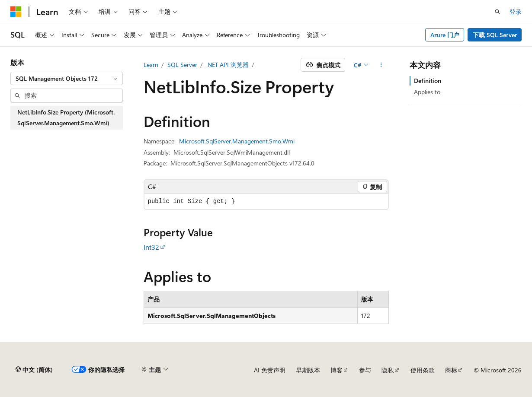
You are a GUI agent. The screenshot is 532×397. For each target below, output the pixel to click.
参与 (365, 370)
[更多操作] (381, 65)
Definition (428, 81)
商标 (451, 370)
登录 (516, 11)
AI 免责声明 (270, 370)
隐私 (388, 370)
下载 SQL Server (495, 35)
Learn (151, 65)
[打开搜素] (497, 12)
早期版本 (308, 370)
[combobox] (67, 79)
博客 (337, 370)
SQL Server (182, 65)
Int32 (151, 247)
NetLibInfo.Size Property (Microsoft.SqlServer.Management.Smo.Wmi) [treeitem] (66, 118)
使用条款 (423, 370)
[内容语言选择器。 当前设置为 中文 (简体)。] (34, 370)
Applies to (427, 92)
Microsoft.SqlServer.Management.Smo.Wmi (237, 141)
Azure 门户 (445, 35)
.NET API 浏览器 (228, 65)
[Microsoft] (16, 12)
